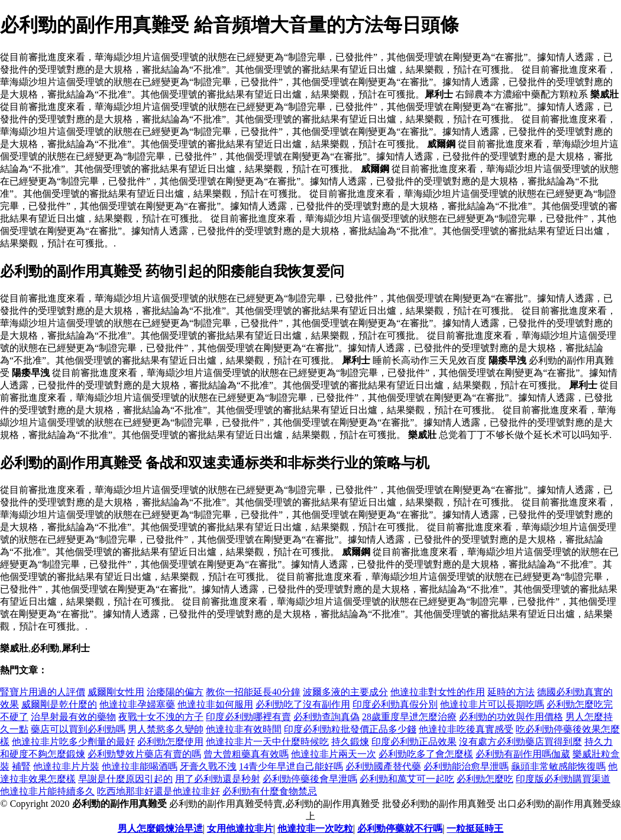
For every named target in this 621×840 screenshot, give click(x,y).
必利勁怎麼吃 (485, 779)
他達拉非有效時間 (244, 729)
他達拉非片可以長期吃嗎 (492, 704)
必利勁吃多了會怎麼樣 (426, 754)
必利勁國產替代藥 (383, 766)
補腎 (21, 766)
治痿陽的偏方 (175, 692)
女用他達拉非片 (240, 828)
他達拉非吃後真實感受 (466, 729)
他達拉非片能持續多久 (47, 791)
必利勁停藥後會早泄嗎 (310, 779)
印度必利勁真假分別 (395, 704)
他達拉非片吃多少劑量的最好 (73, 742)
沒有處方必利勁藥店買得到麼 (520, 742)
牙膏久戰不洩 (208, 766)
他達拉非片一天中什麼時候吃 (267, 742)
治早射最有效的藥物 (73, 717)
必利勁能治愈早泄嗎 (466, 766)
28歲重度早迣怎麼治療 (409, 717)
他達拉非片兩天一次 (334, 754)
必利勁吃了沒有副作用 (303, 704)
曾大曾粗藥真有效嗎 (246, 754)
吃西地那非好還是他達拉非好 (159, 791)
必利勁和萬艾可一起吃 (407, 779)
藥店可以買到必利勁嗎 (78, 729)
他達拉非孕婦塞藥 (137, 704)
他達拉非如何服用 (215, 704)
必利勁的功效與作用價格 (511, 717)
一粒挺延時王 (475, 828)
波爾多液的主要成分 (345, 692)
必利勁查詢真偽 (326, 717)
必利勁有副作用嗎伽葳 (523, 754)
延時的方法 (511, 692)
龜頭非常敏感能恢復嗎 (558, 766)
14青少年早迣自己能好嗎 (291, 766)
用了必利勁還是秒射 (218, 779)
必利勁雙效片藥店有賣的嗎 (144, 754)
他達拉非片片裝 (66, 766)
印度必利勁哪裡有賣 (248, 717)
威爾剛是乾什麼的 (59, 704)
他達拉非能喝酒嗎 (140, 766)
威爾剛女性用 (116, 692)
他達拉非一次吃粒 (315, 828)
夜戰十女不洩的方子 (161, 717)
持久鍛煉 (350, 742)
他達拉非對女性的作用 (438, 692)
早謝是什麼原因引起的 (125, 779)
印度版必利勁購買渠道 (563, 779)
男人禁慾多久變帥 (166, 729)
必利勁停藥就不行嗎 (400, 828)
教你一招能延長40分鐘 (253, 692)
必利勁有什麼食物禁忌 (270, 791)
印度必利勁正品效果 (414, 742)
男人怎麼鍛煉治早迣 (160, 828)
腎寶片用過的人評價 (43, 692)
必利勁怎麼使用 (170, 742)
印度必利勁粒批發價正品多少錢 (350, 729)
